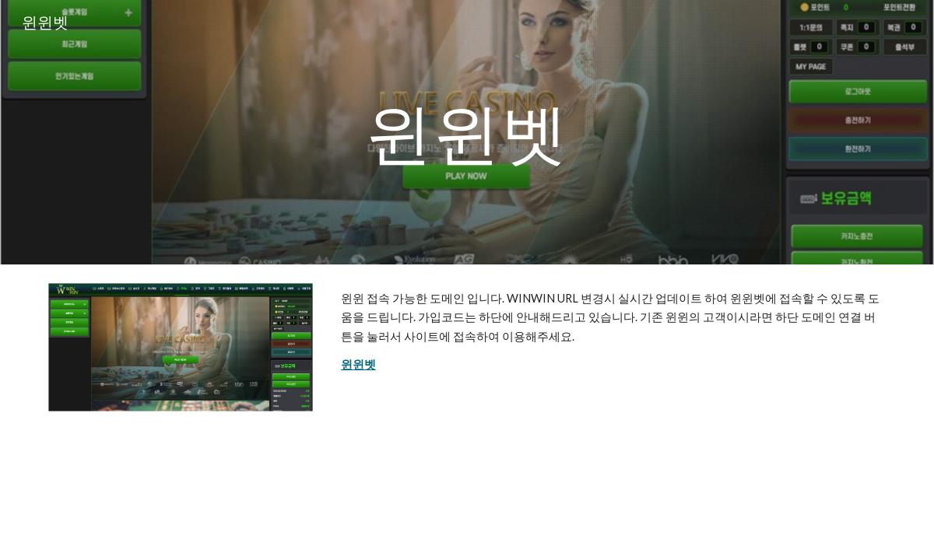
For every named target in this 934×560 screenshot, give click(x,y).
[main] (467, 132)
